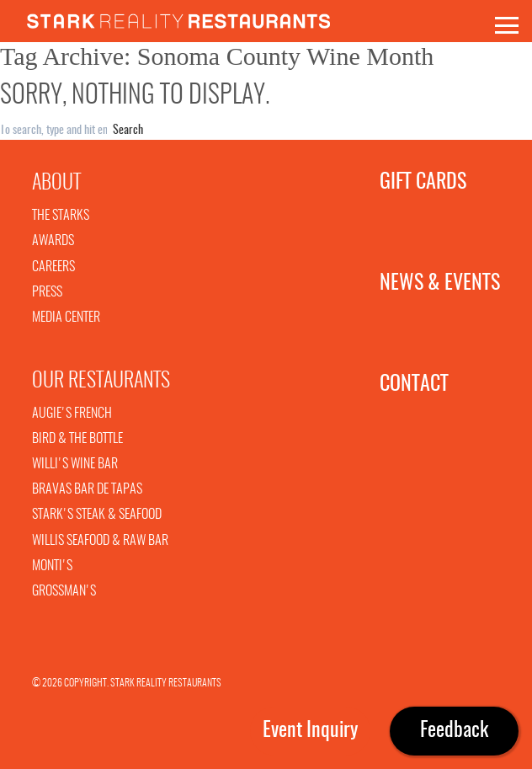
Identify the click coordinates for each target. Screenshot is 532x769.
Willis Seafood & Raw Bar (100, 541)
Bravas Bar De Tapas (87, 489)
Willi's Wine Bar (75, 464)
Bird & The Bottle (77, 439)
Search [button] (128, 131)
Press (47, 292)
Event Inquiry (310, 731)
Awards (53, 241)
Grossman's (64, 591)
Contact (410, 385)
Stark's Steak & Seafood (97, 515)
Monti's (52, 566)
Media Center (66, 318)
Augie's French (72, 414)
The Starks (61, 216)
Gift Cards (410, 183)
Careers (53, 267)
